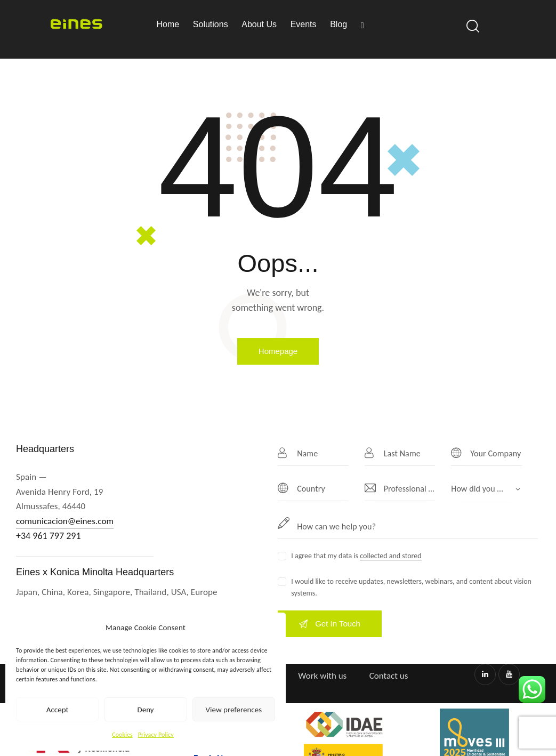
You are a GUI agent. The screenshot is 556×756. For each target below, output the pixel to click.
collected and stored (390, 556)
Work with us (322, 676)
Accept (58, 710)
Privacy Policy (156, 735)
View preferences (234, 710)
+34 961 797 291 (49, 536)
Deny (145, 710)
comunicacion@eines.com (65, 521)
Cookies (122, 735)
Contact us (389, 676)
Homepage (278, 351)
